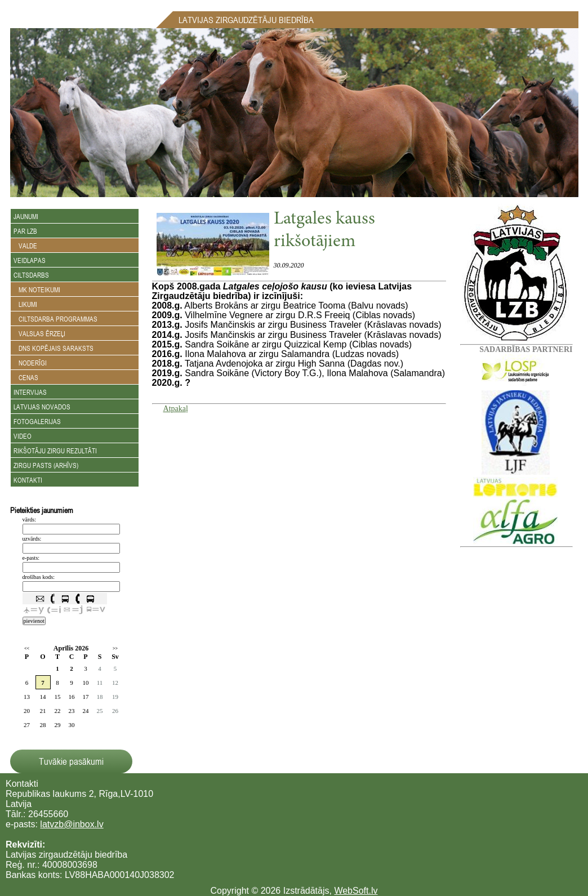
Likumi (25, 304)
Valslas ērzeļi (39, 333)
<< (27, 648)
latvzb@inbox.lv (72, 824)
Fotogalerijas (37, 421)
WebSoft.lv (356, 891)
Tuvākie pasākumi (71, 761)
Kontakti (28, 480)
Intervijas (30, 392)
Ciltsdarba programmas (55, 319)
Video (23, 436)
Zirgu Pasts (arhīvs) (46, 465)
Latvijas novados (42, 407)
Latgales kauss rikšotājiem (324, 231)
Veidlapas (30, 260)
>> (115, 648)
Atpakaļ (176, 409)
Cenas (26, 377)
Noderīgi (30, 363)
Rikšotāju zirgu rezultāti (55, 451)
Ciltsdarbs (31, 275)
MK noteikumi (37, 289)
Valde (25, 246)
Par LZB (25, 231)
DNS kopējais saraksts (54, 348)
